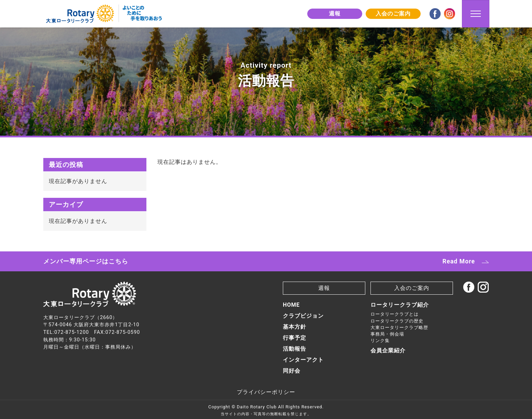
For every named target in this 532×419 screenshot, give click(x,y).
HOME (291, 305)
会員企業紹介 (388, 350)
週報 (335, 14)
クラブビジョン (303, 316)
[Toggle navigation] (476, 14)
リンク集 (380, 341)
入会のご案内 (393, 14)
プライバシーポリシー (266, 392)
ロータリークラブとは (395, 314)
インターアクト (303, 360)
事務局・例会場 (387, 334)
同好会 (292, 371)
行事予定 (295, 338)
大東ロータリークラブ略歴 (399, 327)
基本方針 (295, 327)
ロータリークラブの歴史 (397, 321)
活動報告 (295, 349)
